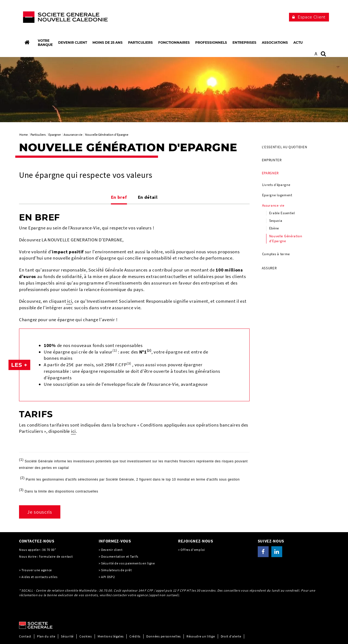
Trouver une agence (37, 570)
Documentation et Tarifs (120, 556)
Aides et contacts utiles (39, 577)
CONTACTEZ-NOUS (37, 541)
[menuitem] (293, 147)
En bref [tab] (119, 197)
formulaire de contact (56, 556)
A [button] (316, 54)
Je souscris (40, 512)
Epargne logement (277, 195)
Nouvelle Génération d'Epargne (286, 239)
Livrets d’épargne (276, 185)
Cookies (86, 636)
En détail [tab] (148, 197)
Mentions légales (111, 636)
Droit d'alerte (231, 636)
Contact (25, 636)
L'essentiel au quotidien (285, 147)
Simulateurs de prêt (116, 570)
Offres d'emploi (193, 550)
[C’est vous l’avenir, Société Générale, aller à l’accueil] (55, 18)
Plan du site (46, 636)
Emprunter (272, 160)
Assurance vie (273, 205)
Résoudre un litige (201, 636)
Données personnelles (164, 636)
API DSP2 (108, 577)
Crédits (135, 636)
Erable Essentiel (282, 213)
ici (69, 301)
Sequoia (276, 221)
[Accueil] (27, 42)
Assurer (269, 268)
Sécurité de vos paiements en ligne (128, 563)
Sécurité (67, 636)
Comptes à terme (276, 254)
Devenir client (112, 550)
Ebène (274, 228)
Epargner (270, 173)
